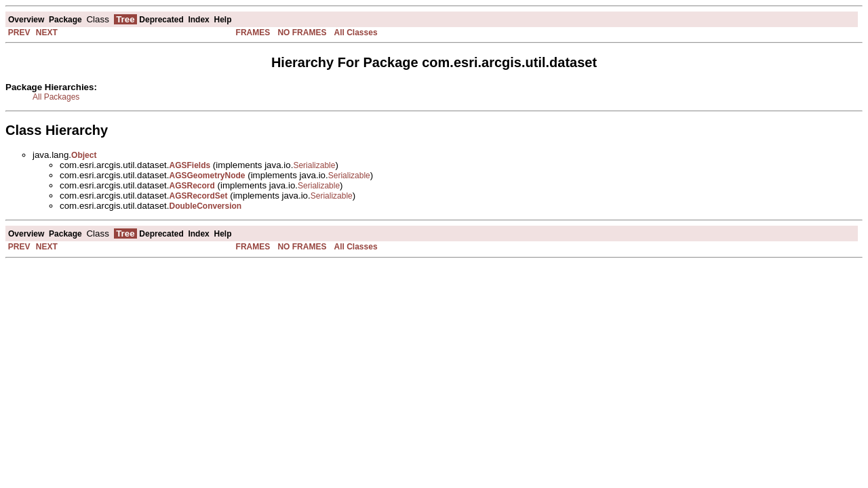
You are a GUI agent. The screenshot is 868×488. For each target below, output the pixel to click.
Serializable (314, 165)
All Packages (56, 97)
